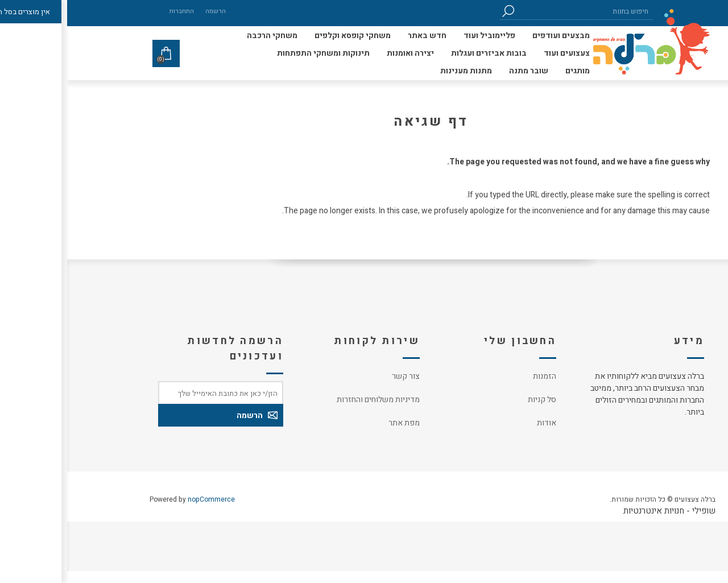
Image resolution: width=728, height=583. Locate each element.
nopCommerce (144, 499)
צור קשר (339, 376)
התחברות (115, 11)
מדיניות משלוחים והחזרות (311, 400)
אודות (479, 423)
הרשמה (148, 11)
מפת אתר (337, 423)
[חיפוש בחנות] (518, 11)
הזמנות (477, 376)
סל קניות (475, 400)
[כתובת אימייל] (154, 392)
